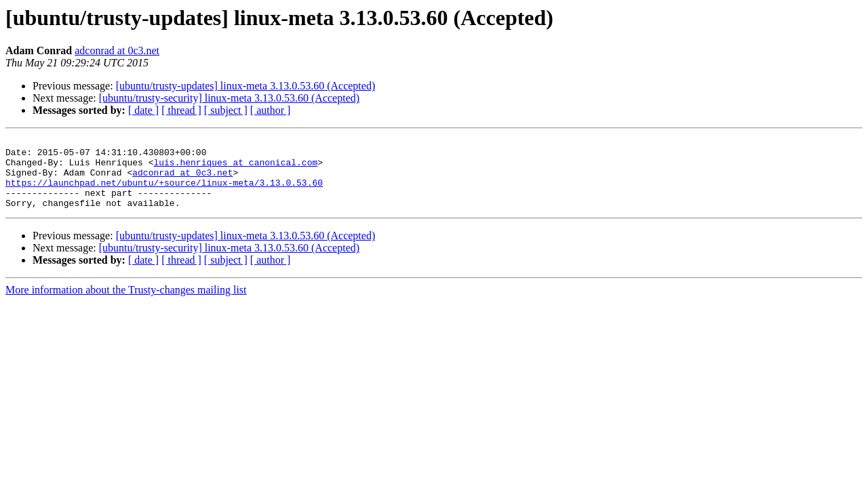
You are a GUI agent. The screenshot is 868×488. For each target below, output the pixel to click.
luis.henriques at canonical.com (235, 168)
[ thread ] (181, 110)
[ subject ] (226, 110)
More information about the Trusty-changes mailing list (126, 304)
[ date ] (143, 110)
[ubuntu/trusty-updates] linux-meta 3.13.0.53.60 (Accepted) (246, 86)
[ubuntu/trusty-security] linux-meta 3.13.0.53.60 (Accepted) (229, 98)
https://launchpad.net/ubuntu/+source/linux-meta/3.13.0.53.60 (164, 192)
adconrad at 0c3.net (117, 50)
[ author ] (271, 110)
